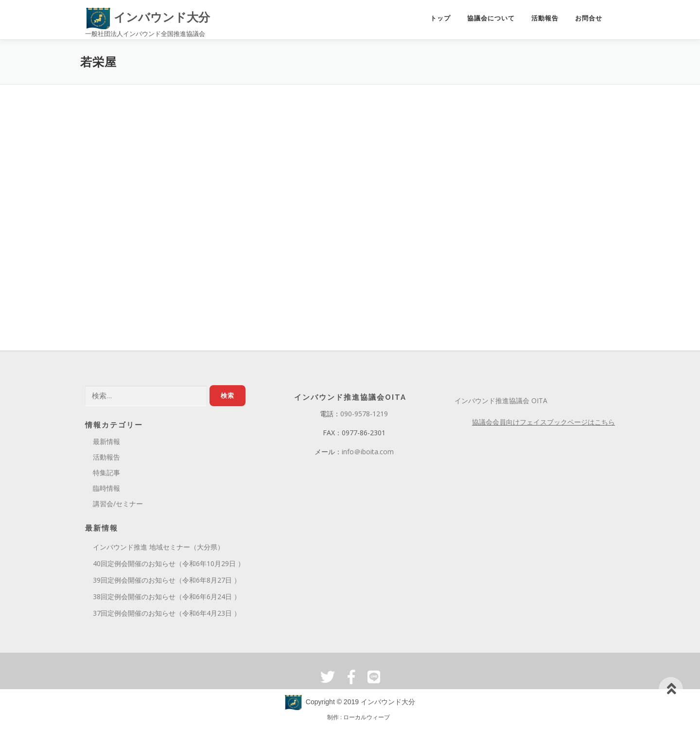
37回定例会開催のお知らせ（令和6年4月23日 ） (167, 615)
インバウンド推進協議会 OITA (501, 403)
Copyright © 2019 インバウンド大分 (350, 705)
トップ (440, 19)
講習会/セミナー (118, 506)
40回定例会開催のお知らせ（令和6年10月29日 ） (169, 566)
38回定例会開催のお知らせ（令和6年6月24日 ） (167, 599)
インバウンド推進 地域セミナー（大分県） (158, 550)
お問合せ (589, 19)
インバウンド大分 (148, 17)
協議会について (491, 19)
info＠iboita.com (368, 454)
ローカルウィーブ (367, 720)
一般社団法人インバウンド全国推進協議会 (145, 34)
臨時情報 (106, 490)
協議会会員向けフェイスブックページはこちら (543, 425)
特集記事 (106, 475)
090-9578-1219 (364, 417)
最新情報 (106, 444)
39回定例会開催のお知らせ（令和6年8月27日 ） (167, 582)
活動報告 (545, 19)
